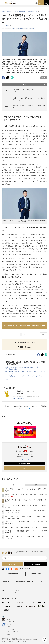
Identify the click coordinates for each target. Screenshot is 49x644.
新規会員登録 (24, 464)
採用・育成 (31, 29)
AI (3, 29)
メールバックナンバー (25, 459)
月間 (36, 485)
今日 (13, 485)
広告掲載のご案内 (13, 574)
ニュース (30, 582)
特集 (4, 591)
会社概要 (9, 627)
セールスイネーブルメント (22, 29)
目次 (34, 85)
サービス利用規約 (12, 629)
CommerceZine (19, 582)
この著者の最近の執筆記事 (19, 399)
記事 (42, 581)
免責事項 (9, 624)
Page (6, 99)
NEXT (44, 334)
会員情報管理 (10, 622)
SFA (14, 29)
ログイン (24, 468)
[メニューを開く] (3, 3)
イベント (17, 592)
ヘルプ (9, 617)
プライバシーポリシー (13, 632)
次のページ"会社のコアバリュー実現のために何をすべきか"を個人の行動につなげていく (24, 325)
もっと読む (7, 380)
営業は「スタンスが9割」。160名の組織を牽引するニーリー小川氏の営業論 (26, 527)
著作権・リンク (11, 619)
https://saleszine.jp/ (31, 394)
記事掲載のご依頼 (36, 574)
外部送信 (9, 634)
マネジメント (8, 29)
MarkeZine (5, 582)
